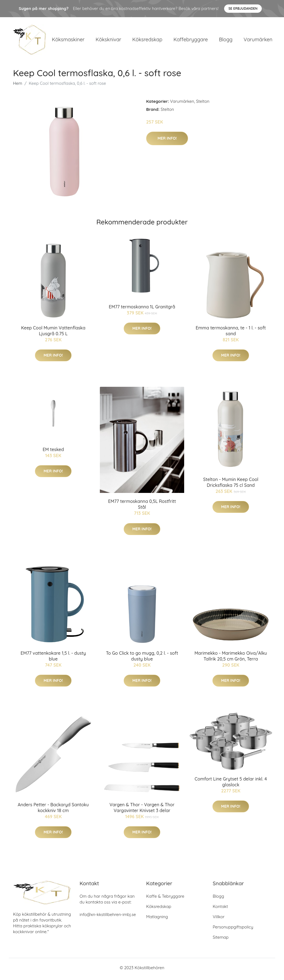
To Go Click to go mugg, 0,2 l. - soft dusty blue (142, 659)
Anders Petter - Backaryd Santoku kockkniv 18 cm (53, 810)
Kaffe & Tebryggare (165, 899)
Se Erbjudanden (243, 8)
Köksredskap (147, 41)
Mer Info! (167, 141)
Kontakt (220, 909)
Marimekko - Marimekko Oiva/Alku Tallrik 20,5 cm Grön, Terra (231, 659)
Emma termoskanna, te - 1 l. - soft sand (231, 333)
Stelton (203, 104)
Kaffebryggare (191, 41)
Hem (18, 86)
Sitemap (221, 940)
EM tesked (53, 452)
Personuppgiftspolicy (233, 930)
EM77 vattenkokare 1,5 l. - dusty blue (53, 659)
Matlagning (157, 919)
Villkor (219, 919)
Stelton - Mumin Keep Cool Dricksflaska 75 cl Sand (231, 485)
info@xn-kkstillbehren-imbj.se (108, 917)
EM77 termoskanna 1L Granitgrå (142, 309)
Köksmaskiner (68, 41)
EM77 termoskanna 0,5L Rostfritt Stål (142, 507)
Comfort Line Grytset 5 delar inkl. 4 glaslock (231, 785)
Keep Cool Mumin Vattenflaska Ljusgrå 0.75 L (53, 333)
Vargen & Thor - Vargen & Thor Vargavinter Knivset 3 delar (142, 810)
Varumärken (258, 41)
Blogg (226, 41)
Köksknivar (108, 41)
